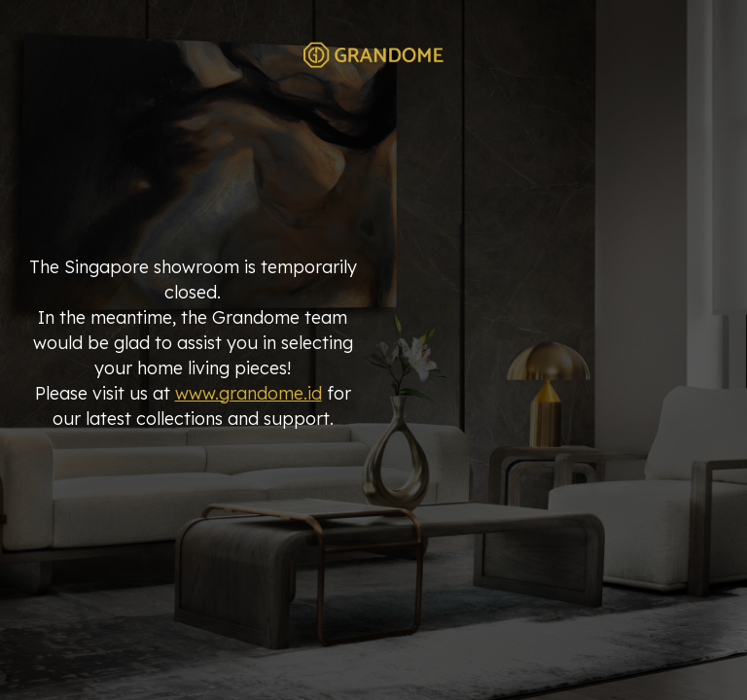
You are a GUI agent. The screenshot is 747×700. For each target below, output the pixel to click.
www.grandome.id (249, 393)
